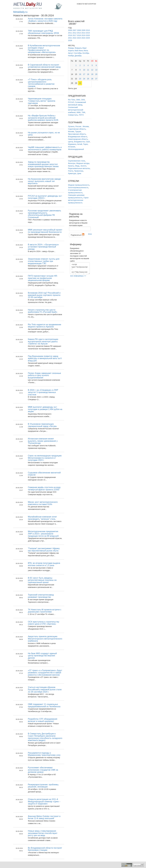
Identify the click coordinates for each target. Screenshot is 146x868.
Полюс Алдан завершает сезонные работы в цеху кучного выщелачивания (44, 375)
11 (88, 70)
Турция (78, 132)
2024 (83, 38)
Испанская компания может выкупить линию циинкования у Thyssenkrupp (43, 441)
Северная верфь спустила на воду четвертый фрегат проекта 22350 (44, 488)
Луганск (71, 126)
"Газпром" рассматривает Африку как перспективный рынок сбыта (44, 550)
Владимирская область (78, 137)
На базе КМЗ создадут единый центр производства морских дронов (42, 656)
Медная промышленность (79, 185)
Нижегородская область (78, 139)
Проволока (79, 171)
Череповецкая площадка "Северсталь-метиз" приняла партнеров (42, 101)
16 (80, 74)
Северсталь (73, 115)
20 (96, 74)
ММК (79, 112)
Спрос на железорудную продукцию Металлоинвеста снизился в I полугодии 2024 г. (45, 458)
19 (92, 74)
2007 (74, 30)
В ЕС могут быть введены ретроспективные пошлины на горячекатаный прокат (42, 580)
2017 (74, 35)
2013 (79, 33)
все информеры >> (78, 276)
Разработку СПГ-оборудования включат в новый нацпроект (43, 720)
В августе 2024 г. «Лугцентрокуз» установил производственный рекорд (43, 247)
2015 (88, 33)
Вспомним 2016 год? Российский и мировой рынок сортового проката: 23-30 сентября (44, 295)
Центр (71, 142)
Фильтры (72, 163)
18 (88, 74)
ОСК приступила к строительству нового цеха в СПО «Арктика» (43, 623)
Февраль (78, 48)
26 (92, 79)
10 (84, 70)
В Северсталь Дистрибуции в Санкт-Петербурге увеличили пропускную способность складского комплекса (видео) (45, 737)
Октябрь (86, 53)
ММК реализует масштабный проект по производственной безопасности (45, 231)
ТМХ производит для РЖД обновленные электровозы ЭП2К (43, 32)
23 (80, 79)
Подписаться (76, 235)
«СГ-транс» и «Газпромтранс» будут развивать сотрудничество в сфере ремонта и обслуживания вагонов (45, 673)
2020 (88, 35)
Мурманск (72, 144)
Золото (83, 166)
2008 (79, 30)
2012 (74, 33)
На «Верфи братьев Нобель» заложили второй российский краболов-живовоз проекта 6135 (43, 118)
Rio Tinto (72, 100)
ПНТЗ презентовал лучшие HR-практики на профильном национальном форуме (43, 278)
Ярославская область (77, 134)
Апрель (71, 51)
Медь (77, 166)
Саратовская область (77, 129)
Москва (71, 132)
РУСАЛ (71, 102)
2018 (79, 35)
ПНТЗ (81, 115)
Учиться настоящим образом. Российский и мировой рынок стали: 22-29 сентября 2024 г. (45, 689)
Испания (72, 147)
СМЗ (83, 100)
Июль (86, 51)
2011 (70, 33)
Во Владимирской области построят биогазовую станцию (45, 849)
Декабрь (78, 56)
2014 (83, 33)
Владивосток (79, 142)
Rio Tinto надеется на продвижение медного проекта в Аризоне (45, 326)
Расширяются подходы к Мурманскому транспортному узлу (44, 754)
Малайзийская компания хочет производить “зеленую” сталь (42, 518)
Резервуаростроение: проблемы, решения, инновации (43, 786)
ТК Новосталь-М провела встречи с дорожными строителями (45, 611)
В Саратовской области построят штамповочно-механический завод (44, 66)
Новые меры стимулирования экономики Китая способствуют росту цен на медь (43, 833)
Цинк (79, 173)
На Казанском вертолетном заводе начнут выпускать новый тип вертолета (44, 181)
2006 (70, 30)
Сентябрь (78, 53)
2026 (70, 40)
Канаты (71, 166)
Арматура (72, 173)
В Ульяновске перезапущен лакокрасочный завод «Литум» (42, 425)
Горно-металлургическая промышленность (78, 200)
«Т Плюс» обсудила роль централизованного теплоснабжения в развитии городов (41, 83)
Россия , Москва (82, 126)
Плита (71, 171)
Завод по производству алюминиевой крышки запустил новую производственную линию (43, 164)
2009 (83, 30)
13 (96, 70)
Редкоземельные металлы (79, 168)
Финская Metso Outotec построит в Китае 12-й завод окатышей (44, 817)
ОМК (78, 100)
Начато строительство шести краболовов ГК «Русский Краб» (43, 311)
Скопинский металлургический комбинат (76, 110)
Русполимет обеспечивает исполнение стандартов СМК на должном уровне (43, 770)
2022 (74, 38)
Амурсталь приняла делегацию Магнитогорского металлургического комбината (45, 639)
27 (96, 79)
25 (88, 79)
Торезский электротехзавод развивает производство (41, 596)
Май (76, 51)
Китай (80, 144)
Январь (71, 48)
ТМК (83, 112)
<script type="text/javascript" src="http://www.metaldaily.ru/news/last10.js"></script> (80, 268)
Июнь (81, 51)
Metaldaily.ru (20, 12)
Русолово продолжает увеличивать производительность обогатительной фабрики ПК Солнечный (44, 214)
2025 (88, 38)
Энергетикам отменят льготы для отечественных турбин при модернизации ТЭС (44, 261)
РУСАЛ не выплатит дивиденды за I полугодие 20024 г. (45, 197)
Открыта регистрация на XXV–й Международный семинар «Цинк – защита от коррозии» (44, 801)
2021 (70, 38)
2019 (83, 35)
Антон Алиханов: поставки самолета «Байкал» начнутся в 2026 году (45, 20)
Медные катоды (83, 163)
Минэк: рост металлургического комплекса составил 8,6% (43, 503)
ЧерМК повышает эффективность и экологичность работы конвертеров (45, 148)
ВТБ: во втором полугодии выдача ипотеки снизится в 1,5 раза (44, 564)
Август (71, 53)
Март (85, 48)
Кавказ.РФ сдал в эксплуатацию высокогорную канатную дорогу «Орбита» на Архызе (43, 341)
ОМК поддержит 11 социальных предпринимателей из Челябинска (44, 705)
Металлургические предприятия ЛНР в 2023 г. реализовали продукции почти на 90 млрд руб (43, 534)
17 (84, 74)
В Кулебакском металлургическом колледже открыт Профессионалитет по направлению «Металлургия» (44, 49)
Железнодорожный (76, 149)
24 (84, 79)
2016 (70, 35)
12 (92, 70)
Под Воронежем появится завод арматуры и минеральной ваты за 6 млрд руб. (45, 358)
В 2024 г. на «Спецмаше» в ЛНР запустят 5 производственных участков (43, 392)
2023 (79, 38)
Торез (85, 144)
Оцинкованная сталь (77, 161)
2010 (88, 30)
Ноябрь (71, 56)
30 (80, 83)
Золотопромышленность (78, 188)
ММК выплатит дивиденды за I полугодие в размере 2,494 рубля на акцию (45, 409)
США (88, 142)
